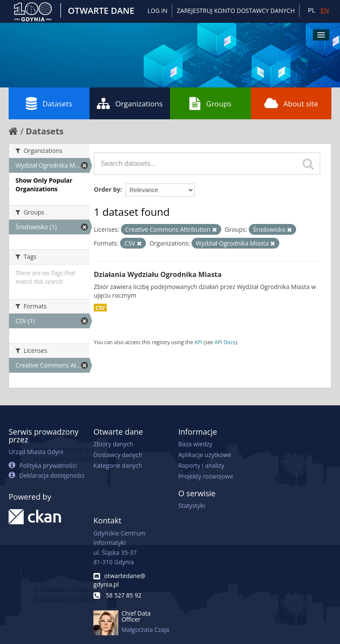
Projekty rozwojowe (206, 476)
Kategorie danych (118, 465)
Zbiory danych (113, 444)
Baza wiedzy (195, 444)
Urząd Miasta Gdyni (36, 452)
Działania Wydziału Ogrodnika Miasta (158, 274)
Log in (158, 11)
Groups (210, 103)
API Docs (225, 342)
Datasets (49, 103)
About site (291, 103)
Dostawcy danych (118, 455)
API (198, 342)
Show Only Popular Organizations (44, 185)
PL (311, 10)
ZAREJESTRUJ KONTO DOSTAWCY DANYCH (236, 11)
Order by (107, 189)
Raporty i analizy (201, 465)
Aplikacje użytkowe (205, 455)
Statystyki (192, 506)
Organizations (130, 103)
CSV (100, 308)
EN (325, 10)
